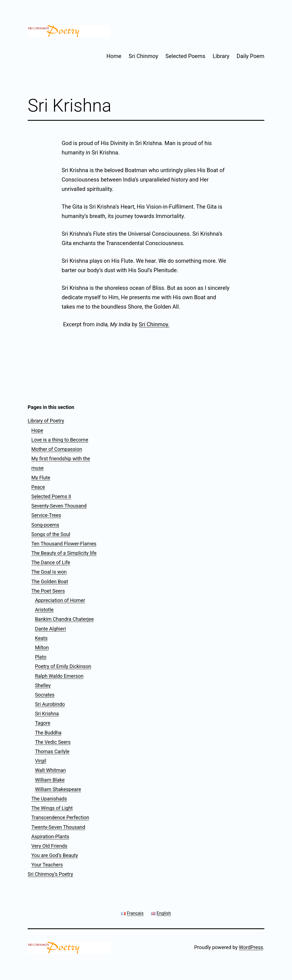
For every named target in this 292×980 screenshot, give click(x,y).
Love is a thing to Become (60, 440)
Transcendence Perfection (60, 817)
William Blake (50, 780)
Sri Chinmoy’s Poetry (50, 874)
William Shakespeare (58, 789)
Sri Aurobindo (50, 704)
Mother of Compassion (57, 449)
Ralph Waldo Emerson (59, 676)
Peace (38, 487)
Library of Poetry (46, 421)
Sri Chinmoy (143, 56)
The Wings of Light (52, 808)
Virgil (41, 761)
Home (114, 56)
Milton (42, 647)
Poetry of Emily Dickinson (63, 666)
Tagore (42, 723)
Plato (41, 657)
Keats (41, 638)
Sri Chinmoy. (154, 324)
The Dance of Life (51, 562)
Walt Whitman (50, 770)
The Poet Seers (48, 591)
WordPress (251, 947)
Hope (37, 430)
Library (221, 56)
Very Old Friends (49, 846)
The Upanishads (49, 799)
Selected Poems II (51, 496)
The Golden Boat (50, 581)
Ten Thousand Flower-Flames (64, 544)
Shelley (43, 685)
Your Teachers (47, 865)
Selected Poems (185, 56)
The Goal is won (49, 572)
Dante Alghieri (50, 629)
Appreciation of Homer (60, 600)
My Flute (41, 478)
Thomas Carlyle (52, 751)
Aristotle (44, 610)
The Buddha (48, 733)
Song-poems (45, 525)
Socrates (45, 695)
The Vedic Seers (53, 742)
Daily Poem (251, 56)
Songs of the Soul (51, 534)
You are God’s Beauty (55, 855)
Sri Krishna (47, 714)
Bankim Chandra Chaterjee (64, 619)
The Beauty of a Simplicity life (64, 553)
